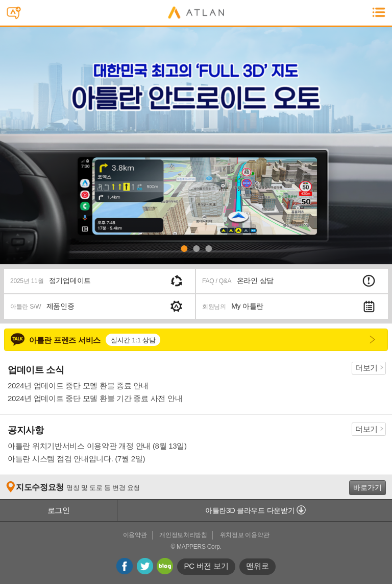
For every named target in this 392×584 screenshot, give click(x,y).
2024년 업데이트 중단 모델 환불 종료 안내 (78, 386)
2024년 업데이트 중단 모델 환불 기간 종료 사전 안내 (95, 398)
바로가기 (367, 487)
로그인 (59, 510)
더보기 (366, 368)
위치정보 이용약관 (245, 535)
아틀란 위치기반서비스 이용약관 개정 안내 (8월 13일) (97, 446)
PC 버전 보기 (206, 566)
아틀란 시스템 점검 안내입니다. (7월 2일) (76, 459)
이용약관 (135, 535)
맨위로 (257, 566)
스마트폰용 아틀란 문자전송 (17, 14)
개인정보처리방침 (183, 535)
